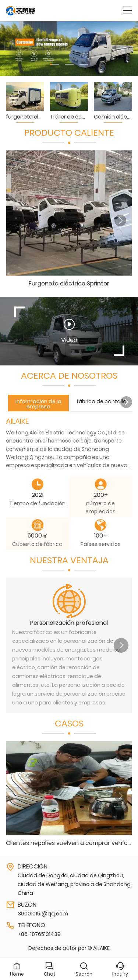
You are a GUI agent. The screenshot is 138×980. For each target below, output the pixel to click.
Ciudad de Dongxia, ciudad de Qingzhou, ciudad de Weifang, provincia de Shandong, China (75, 884)
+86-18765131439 (39, 934)
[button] (54, 64)
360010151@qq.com (43, 914)
